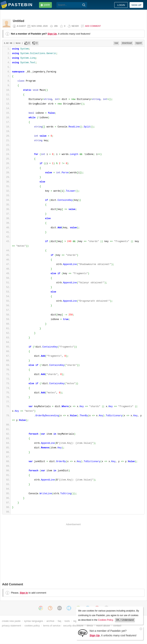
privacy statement (11, 626)
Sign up (136, 5)
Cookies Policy (105, 620)
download (127, 43)
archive (50, 621)
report (139, 43)
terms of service (52, 626)
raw (116, 43)
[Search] (84, 5)
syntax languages (33, 621)
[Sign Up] (83, 633)
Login (121, 5)
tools (67, 621)
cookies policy (32, 626)
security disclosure (73, 626)
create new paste (11, 621)
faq (60, 621)
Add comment (93, 26)
